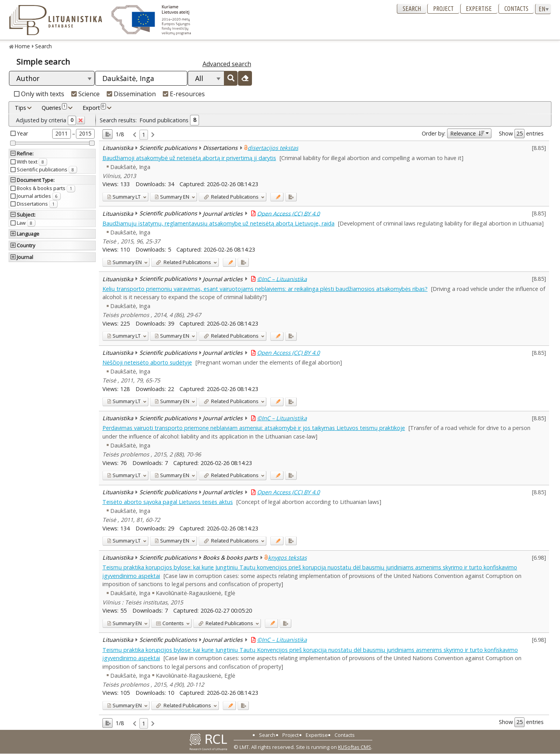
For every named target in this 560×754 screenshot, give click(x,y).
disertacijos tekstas (273, 148)
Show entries (521, 134)
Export (94, 107)
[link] (135, 135)
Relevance (467, 133)
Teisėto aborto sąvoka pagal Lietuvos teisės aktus (168, 502)
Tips (20, 108)
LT (124, 197)
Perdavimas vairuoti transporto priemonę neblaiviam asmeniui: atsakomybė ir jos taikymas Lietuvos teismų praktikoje (254, 428)
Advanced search (227, 64)
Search (412, 9)
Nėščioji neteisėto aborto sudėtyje (147, 362)
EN (172, 197)
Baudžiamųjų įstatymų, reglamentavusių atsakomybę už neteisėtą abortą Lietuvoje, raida (218, 223)
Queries (54, 107)
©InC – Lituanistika (282, 279)
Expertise (479, 9)
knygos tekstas (287, 558)
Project (443, 9)
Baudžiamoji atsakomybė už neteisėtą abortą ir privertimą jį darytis (189, 158)
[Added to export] (291, 197)
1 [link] (144, 135)
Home (22, 46)
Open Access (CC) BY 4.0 (288, 213)
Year (23, 133)
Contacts (516, 9)
